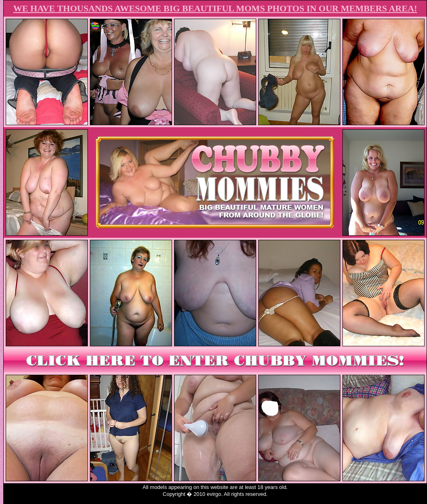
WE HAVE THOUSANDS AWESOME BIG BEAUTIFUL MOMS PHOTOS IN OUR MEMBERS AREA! (215, 8)
